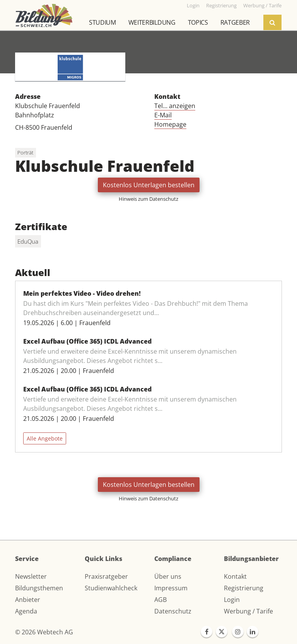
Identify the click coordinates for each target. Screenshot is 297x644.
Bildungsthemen (39, 588)
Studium (102, 22)
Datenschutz (173, 611)
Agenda (26, 611)
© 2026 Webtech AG (44, 632)
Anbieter (28, 600)
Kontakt (235, 576)
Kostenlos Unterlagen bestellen (149, 185)
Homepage (170, 124)
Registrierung (244, 588)
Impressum (171, 588)
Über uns (168, 576)
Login (232, 600)
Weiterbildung (152, 22)
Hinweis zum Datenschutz (148, 199)
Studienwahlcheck (111, 588)
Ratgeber (235, 22)
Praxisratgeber (106, 576)
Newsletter (31, 576)
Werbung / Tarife (248, 611)
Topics (198, 22)
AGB (160, 600)
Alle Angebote (45, 438)
